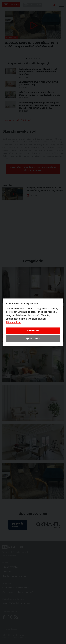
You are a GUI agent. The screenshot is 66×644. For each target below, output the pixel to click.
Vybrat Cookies (33, 339)
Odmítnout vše (13, 322)
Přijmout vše (33, 331)
